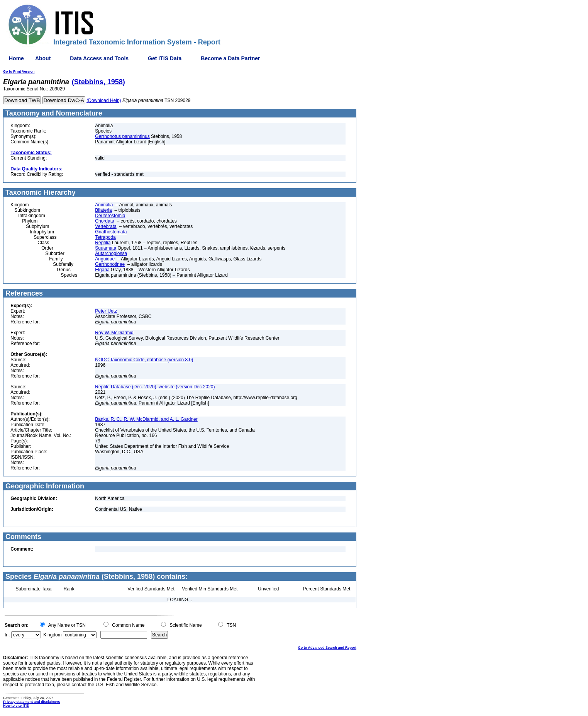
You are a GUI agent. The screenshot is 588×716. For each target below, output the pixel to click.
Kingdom (52, 635)
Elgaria (102, 270)
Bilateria (103, 210)
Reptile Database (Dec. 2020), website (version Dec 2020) (155, 387)
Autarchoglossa (111, 253)
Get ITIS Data (165, 58)
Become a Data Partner (230, 58)
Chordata (104, 221)
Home (16, 58)
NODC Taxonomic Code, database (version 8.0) (144, 360)
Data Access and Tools (99, 58)
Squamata (106, 248)
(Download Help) (104, 100)
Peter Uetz (106, 311)
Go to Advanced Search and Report (327, 648)
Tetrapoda (105, 237)
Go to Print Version (19, 71)
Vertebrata (106, 226)
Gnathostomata (111, 232)
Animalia (104, 205)
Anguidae (105, 259)
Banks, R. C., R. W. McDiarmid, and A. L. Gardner (146, 419)
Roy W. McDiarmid (114, 333)
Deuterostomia (110, 216)
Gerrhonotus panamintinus (122, 136)
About (43, 58)
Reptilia (103, 243)
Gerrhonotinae (110, 264)
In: (7, 635)
